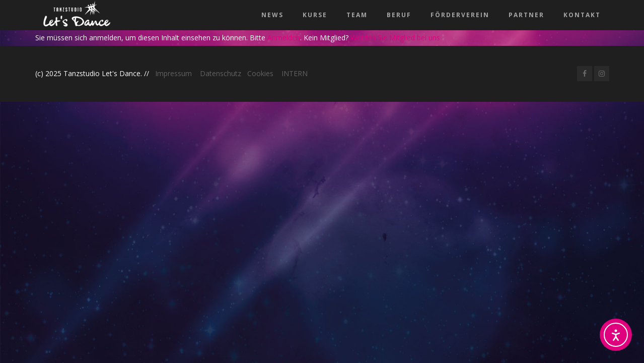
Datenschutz (221, 73)
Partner (526, 15)
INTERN (295, 73)
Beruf (399, 15)
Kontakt (582, 15)
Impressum (173, 73)
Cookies (260, 73)
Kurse (315, 15)
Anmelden (284, 38)
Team (357, 15)
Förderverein (460, 15)
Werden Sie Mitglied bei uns (395, 38)
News (272, 15)
